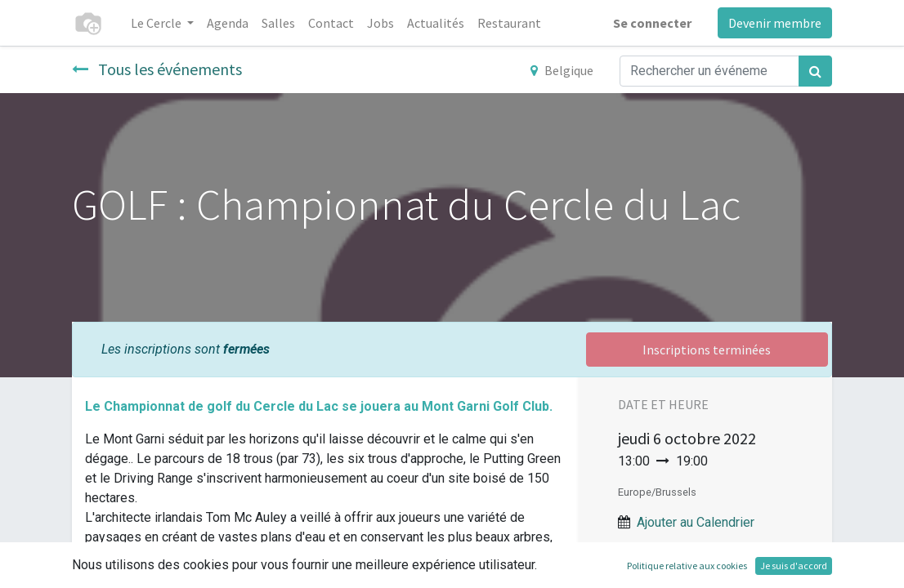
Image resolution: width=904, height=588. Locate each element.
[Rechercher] (815, 71)
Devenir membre (775, 23)
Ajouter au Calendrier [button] (696, 522)
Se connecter (652, 23)
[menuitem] (228, 23)
